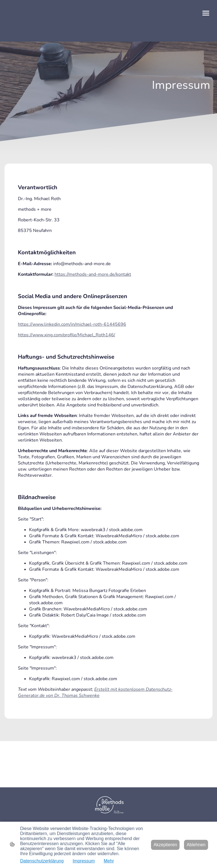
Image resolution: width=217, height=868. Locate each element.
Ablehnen (196, 845)
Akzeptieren (165, 845)
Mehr (109, 861)
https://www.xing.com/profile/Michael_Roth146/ (67, 335)
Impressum (84, 861)
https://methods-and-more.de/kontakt (93, 274)
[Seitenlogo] (108, 805)
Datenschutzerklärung (42, 861)
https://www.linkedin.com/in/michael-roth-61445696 (72, 324)
